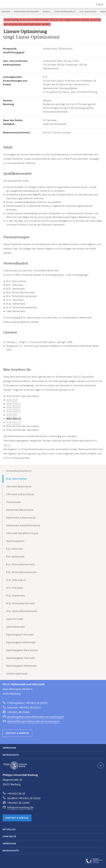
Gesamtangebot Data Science (22, 650)
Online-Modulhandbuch (65, 12)
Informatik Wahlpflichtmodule (22, 533)
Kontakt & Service (17, 818)
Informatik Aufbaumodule (20, 494)
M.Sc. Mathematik (15, 596)
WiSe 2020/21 (14, 411)
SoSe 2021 (12, 415)
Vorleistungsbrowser (17, 674)
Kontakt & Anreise (17, 733)
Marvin (7, 445)
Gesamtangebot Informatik (20, 658)
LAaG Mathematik (15, 627)
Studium (46, 12)
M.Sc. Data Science (16, 580)
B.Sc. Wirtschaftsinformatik (20, 565)
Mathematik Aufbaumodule (21, 518)
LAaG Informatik (15, 619)
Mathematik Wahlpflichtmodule (23, 526)
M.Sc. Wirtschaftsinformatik (20, 604)
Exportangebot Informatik (20, 635)
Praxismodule (13, 502)
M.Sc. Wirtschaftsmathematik (22, 611)
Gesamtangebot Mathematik (21, 666)
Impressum (9, 748)
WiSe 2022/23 (14, 423)
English (100, 4)
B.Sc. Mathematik (15, 557)
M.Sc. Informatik (15, 588)
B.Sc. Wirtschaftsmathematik (21, 572)
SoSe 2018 (12, 400)
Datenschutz (11, 755)
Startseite (6, 12)
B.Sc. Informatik (14, 549)
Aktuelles (9, 830)
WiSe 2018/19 (14, 404)
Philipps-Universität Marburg (15, 765)
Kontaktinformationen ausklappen (100, 765)
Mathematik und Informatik (26, 12)
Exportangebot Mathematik (21, 643)
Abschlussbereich (15, 541)
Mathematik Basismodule (20, 510)
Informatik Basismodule (19, 487)
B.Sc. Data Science (88, 12)
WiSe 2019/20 (14, 408)
